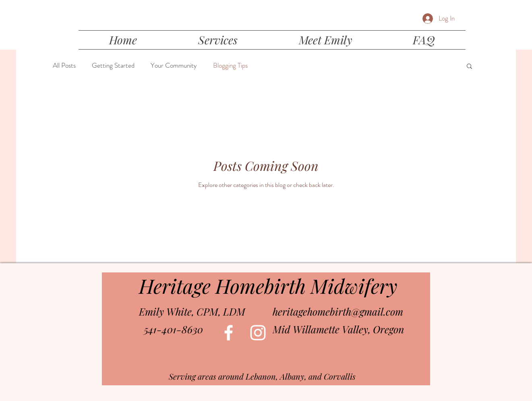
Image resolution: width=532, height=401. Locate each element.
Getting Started (113, 65)
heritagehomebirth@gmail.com (338, 311)
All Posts (64, 65)
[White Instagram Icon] (258, 333)
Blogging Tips (230, 65)
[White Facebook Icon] (229, 333)
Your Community (174, 65)
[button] (469, 67)
